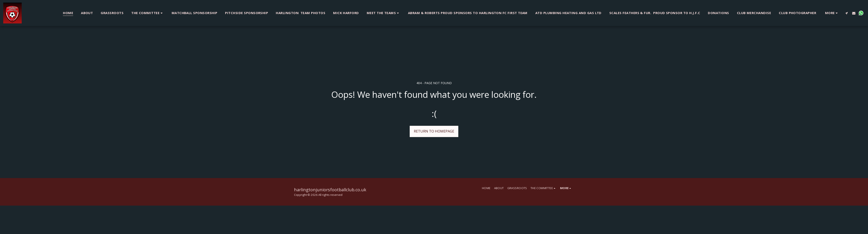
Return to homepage (434, 131)
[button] (148, 13)
